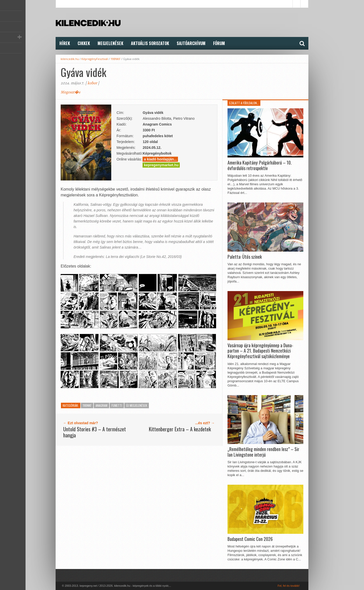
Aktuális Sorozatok (150, 43)
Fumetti (117, 405)
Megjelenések (110, 43)
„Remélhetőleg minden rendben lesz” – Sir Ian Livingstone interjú (263, 452)
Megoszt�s (70, 92)
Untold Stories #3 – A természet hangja (95, 432)
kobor (92, 83)
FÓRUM (219, 43)
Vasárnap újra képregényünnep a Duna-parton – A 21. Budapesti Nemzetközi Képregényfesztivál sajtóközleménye (260, 351)
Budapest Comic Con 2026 (250, 539)
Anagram (101, 405)
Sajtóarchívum (191, 43)
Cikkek (84, 43)
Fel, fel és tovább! (289, 586)
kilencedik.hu (70, 59)
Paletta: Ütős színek (245, 257)
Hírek (65, 43)
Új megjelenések (137, 405)
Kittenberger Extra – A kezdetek (180, 429)
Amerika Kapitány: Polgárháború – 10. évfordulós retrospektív (260, 165)
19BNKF (116, 59)
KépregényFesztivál (95, 59)
